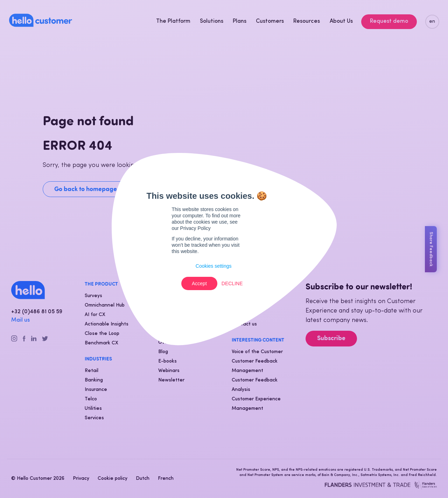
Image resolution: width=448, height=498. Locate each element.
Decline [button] (232, 283)
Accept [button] (199, 283)
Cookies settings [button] (214, 266)
